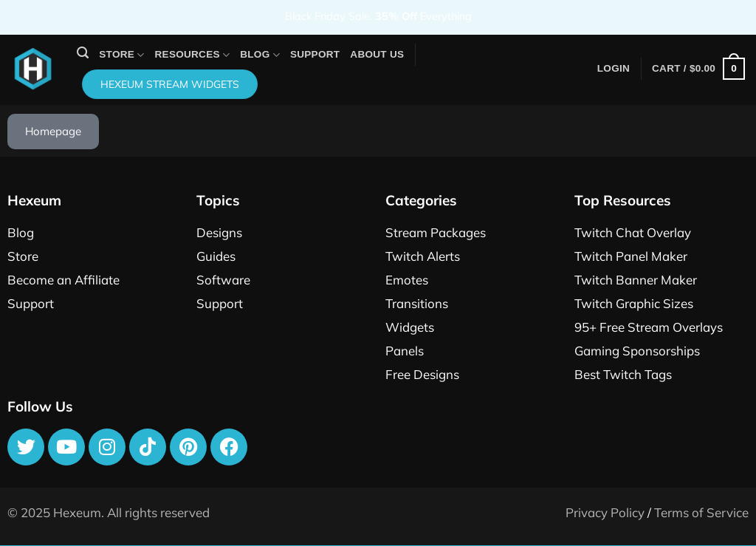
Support (315, 54)
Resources (193, 55)
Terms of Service (701, 512)
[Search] (83, 53)
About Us (377, 54)
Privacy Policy (605, 512)
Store (121, 55)
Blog (260, 55)
